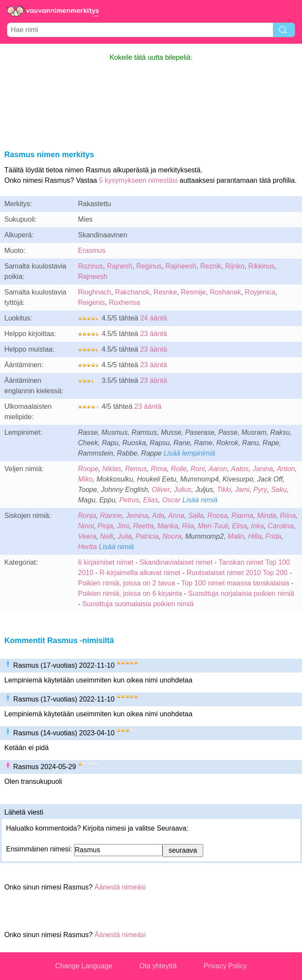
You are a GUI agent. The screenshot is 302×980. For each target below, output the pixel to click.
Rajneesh (93, 277)
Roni (198, 469)
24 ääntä (153, 318)
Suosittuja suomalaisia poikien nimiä (138, 604)
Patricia (147, 536)
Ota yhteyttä (158, 966)
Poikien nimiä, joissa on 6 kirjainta (130, 593)
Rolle (179, 469)
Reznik (211, 266)
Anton (286, 469)
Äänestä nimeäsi (120, 887)
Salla (196, 516)
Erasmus (92, 251)
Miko (85, 479)
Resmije (193, 292)
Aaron (218, 469)
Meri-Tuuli (213, 526)
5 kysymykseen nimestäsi (138, 180)
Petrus (129, 500)
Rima (159, 469)
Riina (288, 516)
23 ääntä (153, 334)
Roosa (218, 516)
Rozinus (91, 266)
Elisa (239, 526)
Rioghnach (95, 292)
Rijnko (235, 266)
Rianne (111, 516)
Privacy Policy (225, 966)
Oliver (161, 490)
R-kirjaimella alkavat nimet (140, 573)
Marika (168, 526)
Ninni (86, 526)
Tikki (224, 490)
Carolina (281, 526)
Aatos (240, 469)
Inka (257, 526)
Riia (188, 526)
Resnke (165, 292)
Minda (267, 516)
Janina (263, 469)
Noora (172, 536)
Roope (88, 469)
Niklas (112, 469)
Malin (236, 536)
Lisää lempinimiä (189, 453)
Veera (87, 536)
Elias (151, 500)
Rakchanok (132, 292)
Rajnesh (120, 266)
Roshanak (225, 292)
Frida (273, 536)
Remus (136, 469)
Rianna (242, 516)
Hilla (255, 536)
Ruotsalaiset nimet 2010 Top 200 (237, 573)
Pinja (105, 526)
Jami (242, 490)
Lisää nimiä (200, 500)
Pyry (260, 490)
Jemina (137, 516)
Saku (279, 490)
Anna (176, 516)
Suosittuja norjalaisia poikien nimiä (241, 593)
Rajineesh (181, 266)
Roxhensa (124, 302)
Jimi (123, 526)
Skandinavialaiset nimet (176, 562)
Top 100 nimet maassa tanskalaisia (236, 583)
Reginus (149, 266)
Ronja (87, 516)
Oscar (171, 500)
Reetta (143, 526)
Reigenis (91, 302)
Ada (158, 516)
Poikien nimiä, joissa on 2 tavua (127, 583)
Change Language (84, 966)
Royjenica (260, 292)
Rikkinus (261, 266)
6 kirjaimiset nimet (106, 562)
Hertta (88, 547)
